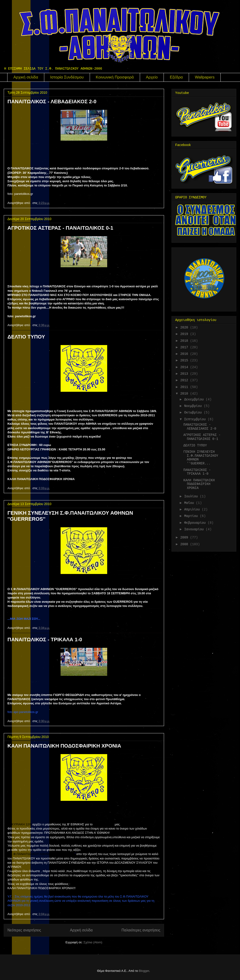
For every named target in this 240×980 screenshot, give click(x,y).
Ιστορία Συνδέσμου (67, 77)
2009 (185, 538)
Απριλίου (193, 510)
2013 (185, 374)
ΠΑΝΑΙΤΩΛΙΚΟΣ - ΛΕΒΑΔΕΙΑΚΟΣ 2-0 (52, 102)
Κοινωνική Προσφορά (115, 77)
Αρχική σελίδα (26, 77)
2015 (185, 360)
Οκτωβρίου (194, 413)
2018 (185, 341)
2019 (185, 334)
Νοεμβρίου (194, 406)
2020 (185, 328)
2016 (185, 354)
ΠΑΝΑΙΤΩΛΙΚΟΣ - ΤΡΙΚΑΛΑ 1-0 (45, 640)
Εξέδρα (176, 77)
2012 (185, 380)
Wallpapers (205, 77)
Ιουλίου (192, 496)
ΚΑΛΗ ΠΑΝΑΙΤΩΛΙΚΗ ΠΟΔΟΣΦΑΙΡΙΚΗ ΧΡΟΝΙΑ (64, 746)
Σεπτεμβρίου (196, 419)
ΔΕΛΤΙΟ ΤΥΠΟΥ (26, 337)
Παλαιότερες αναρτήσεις (141, 930)
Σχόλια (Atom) (93, 942)
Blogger (144, 971)
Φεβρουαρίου (196, 523)
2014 (185, 367)
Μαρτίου (192, 516)
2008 (185, 544)
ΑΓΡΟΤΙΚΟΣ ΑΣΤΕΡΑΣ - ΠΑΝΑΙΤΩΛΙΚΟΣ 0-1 (60, 228)
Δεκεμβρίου (195, 399)
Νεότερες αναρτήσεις (24, 930)
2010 (185, 394)
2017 (185, 347)
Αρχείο (152, 77)
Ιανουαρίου (195, 529)
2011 (185, 387)
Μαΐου (190, 503)
